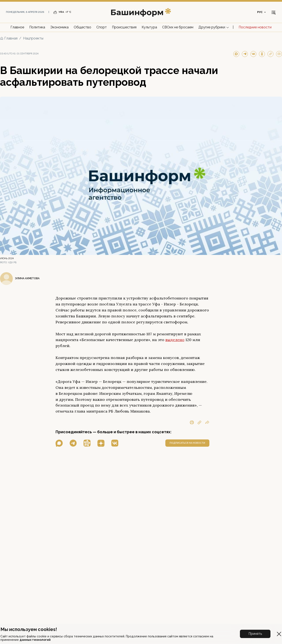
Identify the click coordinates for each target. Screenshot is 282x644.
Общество (82, 27)
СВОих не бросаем (178, 27)
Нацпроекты (33, 38)
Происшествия (124, 27)
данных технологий (35, 640)
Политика (37, 27)
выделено (175, 340)
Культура (149, 27)
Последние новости (255, 27)
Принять (255, 634)
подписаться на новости (187, 443)
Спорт (102, 27)
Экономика (59, 27)
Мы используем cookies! (29, 629)
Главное (17, 27)
